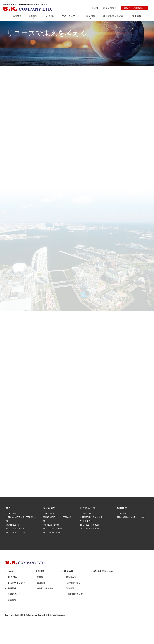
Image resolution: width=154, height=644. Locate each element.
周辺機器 (71, 592)
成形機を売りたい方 (104, 575)
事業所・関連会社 (46, 592)
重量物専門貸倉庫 (75, 598)
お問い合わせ (109, 8)
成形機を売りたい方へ (111, 15)
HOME (95, 8)
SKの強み (51, 15)
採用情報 (133, 15)
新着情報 (21, 15)
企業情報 (36, 15)
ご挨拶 (40, 581)
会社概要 (41, 586)
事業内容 (90, 15)
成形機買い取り (74, 586)
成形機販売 (72, 581)
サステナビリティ (71, 15)
